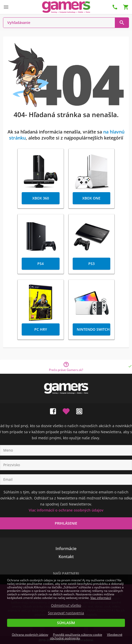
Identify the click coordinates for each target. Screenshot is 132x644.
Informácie (66, 549)
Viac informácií (101, 598)
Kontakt (66, 557)
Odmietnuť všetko (66, 605)
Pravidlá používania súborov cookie (78, 635)
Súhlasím (66, 623)
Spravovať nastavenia (66, 613)
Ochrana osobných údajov (30, 635)
